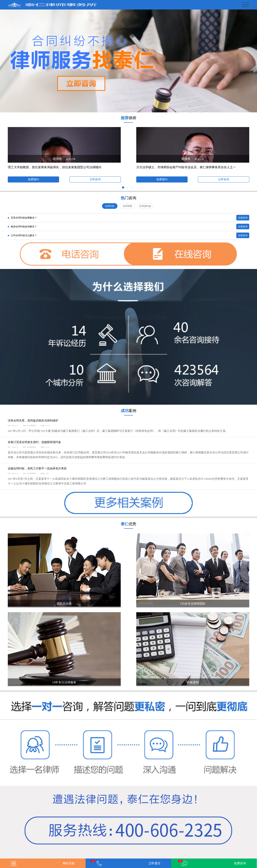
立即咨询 (95, 179)
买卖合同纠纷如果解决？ (22, 218)
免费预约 (33, 179)
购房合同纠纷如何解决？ (22, 226)
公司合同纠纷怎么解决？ (22, 235)
